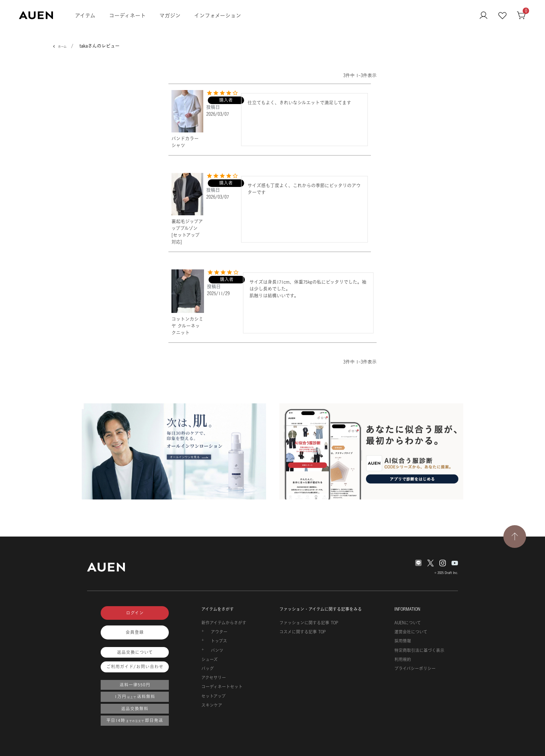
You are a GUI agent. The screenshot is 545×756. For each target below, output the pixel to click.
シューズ (209, 660)
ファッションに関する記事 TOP (309, 623)
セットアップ (213, 696)
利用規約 (403, 660)
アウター (219, 632)
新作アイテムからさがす (224, 623)
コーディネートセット (222, 687)
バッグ (208, 669)
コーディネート (127, 15)
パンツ (217, 650)
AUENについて (408, 623)
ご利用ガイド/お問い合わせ (135, 667)
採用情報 (403, 641)
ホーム (62, 47)
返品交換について (135, 652)
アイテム (85, 15)
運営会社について (411, 632)
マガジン (170, 15)
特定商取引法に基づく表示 (419, 650)
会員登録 (135, 632)
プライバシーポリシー (415, 669)
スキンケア (212, 705)
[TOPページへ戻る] (515, 537)
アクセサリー (214, 678)
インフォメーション (218, 15)
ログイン (135, 613)
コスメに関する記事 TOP (303, 632)
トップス (219, 641)
